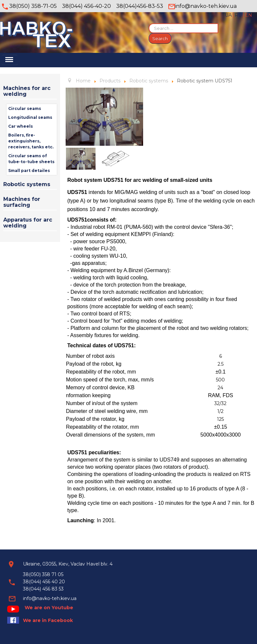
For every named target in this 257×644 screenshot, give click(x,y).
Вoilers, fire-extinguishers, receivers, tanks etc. (31, 141)
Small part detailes (29, 171)
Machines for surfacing (22, 202)
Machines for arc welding (27, 91)
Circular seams (25, 108)
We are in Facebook (48, 620)
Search (160, 38)
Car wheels (21, 126)
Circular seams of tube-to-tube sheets (31, 159)
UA (229, 15)
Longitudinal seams (30, 117)
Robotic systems (27, 184)
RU (239, 15)
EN (248, 15)
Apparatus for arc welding (28, 223)
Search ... (149, 23)
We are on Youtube (49, 608)
